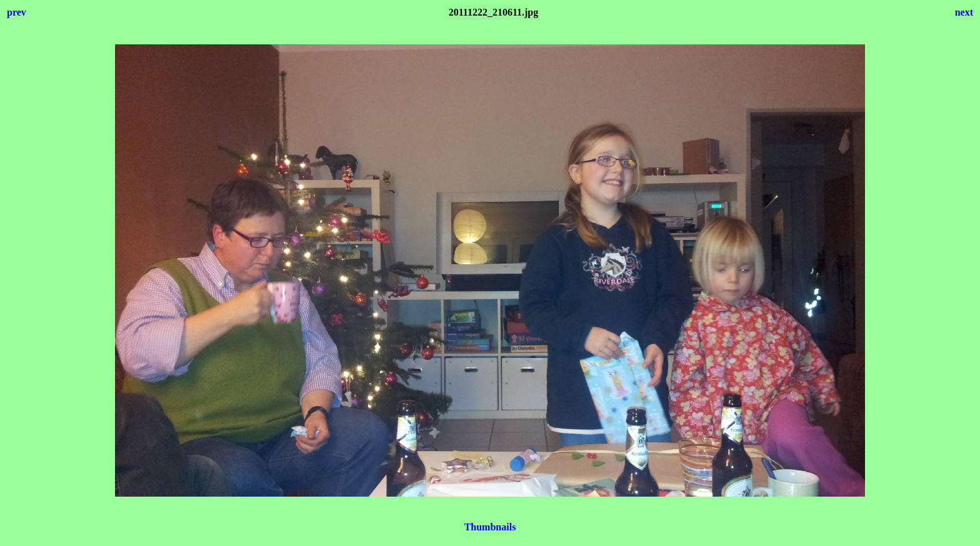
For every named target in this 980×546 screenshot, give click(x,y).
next (964, 12)
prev (17, 12)
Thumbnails (490, 527)
